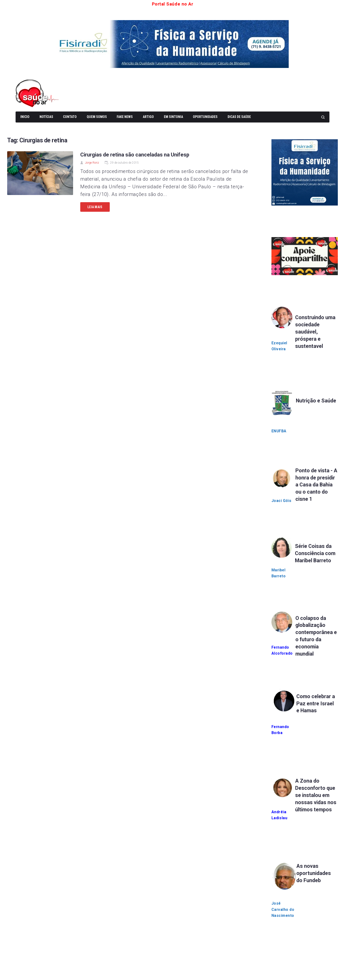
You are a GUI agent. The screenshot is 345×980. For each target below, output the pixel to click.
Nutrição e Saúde (316, 401)
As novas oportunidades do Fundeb (314, 874)
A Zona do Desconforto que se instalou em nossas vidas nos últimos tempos (316, 796)
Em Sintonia (173, 117)
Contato (70, 117)
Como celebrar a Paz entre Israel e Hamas (316, 704)
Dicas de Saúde (239, 117)
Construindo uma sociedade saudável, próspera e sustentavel (316, 332)
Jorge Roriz (92, 163)
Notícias (46, 117)
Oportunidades (205, 117)
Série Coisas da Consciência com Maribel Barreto (316, 554)
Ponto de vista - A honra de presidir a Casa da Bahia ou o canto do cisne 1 (316, 485)
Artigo (148, 117)
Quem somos (97, 117)
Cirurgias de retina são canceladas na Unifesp (135, 155)
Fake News (125, 117)
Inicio (25, 117)
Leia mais (95, 207)
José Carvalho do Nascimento (283, 910)
